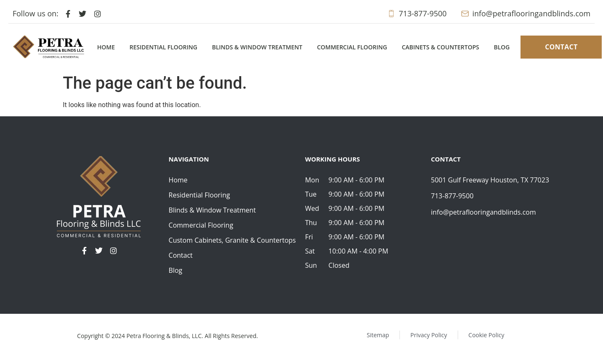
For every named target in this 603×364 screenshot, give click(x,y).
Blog (502, 47)
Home (106, 47)
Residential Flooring (163, 47)
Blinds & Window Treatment (257, 47)
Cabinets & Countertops (440, 47)
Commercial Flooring (352, 47)
